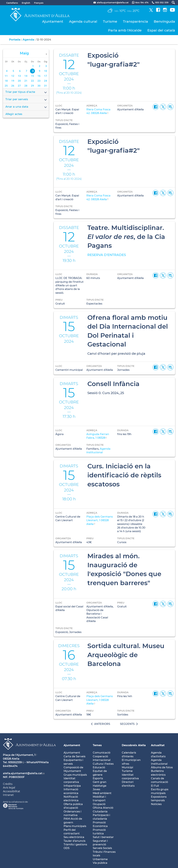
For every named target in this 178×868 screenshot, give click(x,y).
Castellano (12, 3)
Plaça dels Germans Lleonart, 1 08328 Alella (100, 520)
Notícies (156, 804)
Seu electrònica (74, 837)
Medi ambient (102, 793)
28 (26, 86)
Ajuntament (53, 21)
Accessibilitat (12, 791)
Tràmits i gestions (75, 844)
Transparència (135, 21)
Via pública (100, 863)
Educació (99, 767)
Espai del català (161, 30)
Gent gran (100, 782)
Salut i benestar (103, 837)
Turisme (110, 21)
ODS (67, 848)
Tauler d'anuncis (74, 841)
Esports (98, 778)
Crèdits (8, 784)
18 (6, 81)
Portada (15, 40)
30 (39, 86)
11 (6, 76)
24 (46, 81)
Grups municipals (75, 775)
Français (39, 3)
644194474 (10, 766)
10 (46, 71)
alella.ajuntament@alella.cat (23, 773)
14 (26, 76)
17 (46, 76)
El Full (155, 786)
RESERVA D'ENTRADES (107, 255)
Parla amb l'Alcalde (125, 30)
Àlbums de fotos (162, 767)
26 (13, 86)
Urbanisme (100, 859)
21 (26, 81)
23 (39, 81)
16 (39, 76)
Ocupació (99, 804)
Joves (96, 789)
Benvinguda (164, 21)
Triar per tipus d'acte (26, 92)
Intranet (8, 795)
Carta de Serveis (74, 756)
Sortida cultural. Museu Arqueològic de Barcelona (126, 655)
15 (32, 76)
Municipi (127, 767)
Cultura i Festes (103, 764)
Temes (97, 745)
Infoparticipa (72, 786)
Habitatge (100, 786)
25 (6, 86)
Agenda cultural (83, 21)
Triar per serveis (26, 100)
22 (32, 81)
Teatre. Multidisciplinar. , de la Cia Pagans (126, 237)
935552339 (15, 762)
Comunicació (102, 753)
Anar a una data (26, 107)
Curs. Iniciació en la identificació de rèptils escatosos (124, 475)
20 (19, 81)
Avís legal (9, 788)
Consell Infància (113, 384)
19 (13, 81)
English (26, 3)
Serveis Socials (102, 848)
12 (13, 76)
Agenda (28, 40)
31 (46, 86)
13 (19, 76)
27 (19, 86)
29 (32, 86)
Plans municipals (75, 826)
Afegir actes (14, 114)
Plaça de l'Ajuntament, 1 (19, 755)
